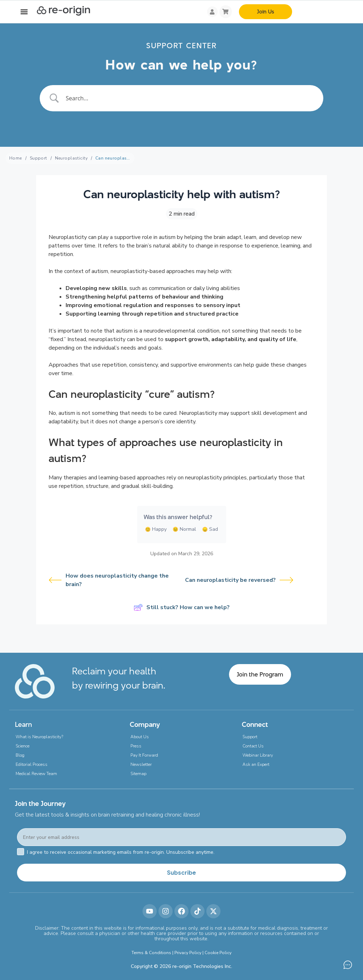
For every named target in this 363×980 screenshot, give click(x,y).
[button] (24, 12)
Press (136, 746)
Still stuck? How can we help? (182, 607)
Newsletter (141, 764)
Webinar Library (258, 755)
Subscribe (181, 872)
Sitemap (138, 774)
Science (23, 746)
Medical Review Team (36, 774)
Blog (20, 755)
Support (38, 158)
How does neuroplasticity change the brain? (108, 580)
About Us (140, 737)
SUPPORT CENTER (181, 45)
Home (16, 158)
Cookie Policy (218, 952)
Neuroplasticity (71, 158)
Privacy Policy (188, 952)
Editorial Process (32, 764)
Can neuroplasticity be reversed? (239, 580)
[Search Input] (190, 98)
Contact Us (253, 746)
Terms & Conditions (151, 952)
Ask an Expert (256, 764)
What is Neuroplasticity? (39, 737)
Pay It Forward (144, 755)
